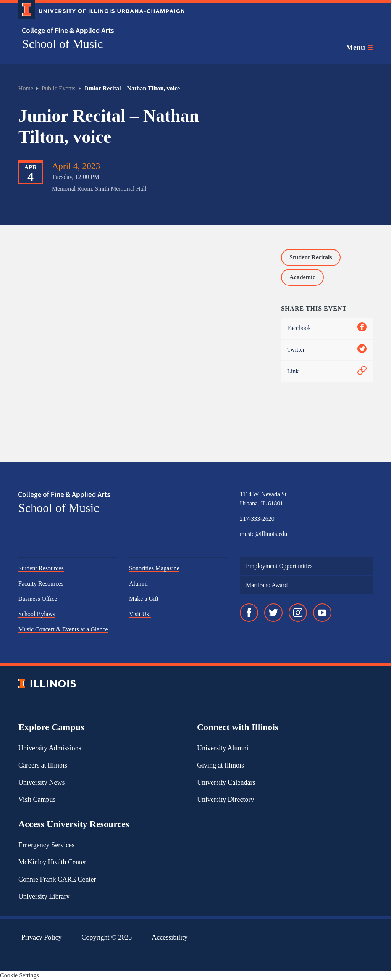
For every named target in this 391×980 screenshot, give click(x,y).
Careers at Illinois (43, 765)
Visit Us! (140, 614)
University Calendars (226, 782)
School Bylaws (37, 614)
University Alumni (223, 748)
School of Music (63, 44)
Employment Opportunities (279, 566)
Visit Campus (37, 800)
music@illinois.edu (264, 534)
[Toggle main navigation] (359, 47)
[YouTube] (322, 613)
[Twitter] (273, 613)
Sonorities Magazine (154, 568)
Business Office (38, 599)
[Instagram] (298, 613)
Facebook (327, 328)
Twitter (327, 350)
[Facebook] (249, 613)
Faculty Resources (41, 583)
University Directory (225, 800)
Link (327, 372)
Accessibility (170, 937)
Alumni (138, 583)
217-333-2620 (257, 519)
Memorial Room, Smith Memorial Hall (99, 189)
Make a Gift (144, 599)
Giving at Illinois (221, 765)
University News (41, 782)
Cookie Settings (19, 975)
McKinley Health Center (52, 862)
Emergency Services (46, 845)
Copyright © (107, 937)
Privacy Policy (42, 937)
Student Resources (41, 568)
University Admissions (50, 748)
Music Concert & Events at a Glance (63, 629)
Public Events (58, 88)
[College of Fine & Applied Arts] (99, 31)
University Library (44, 896)
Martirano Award (267, 585)
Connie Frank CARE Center (57, 879)
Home (26, 88)
